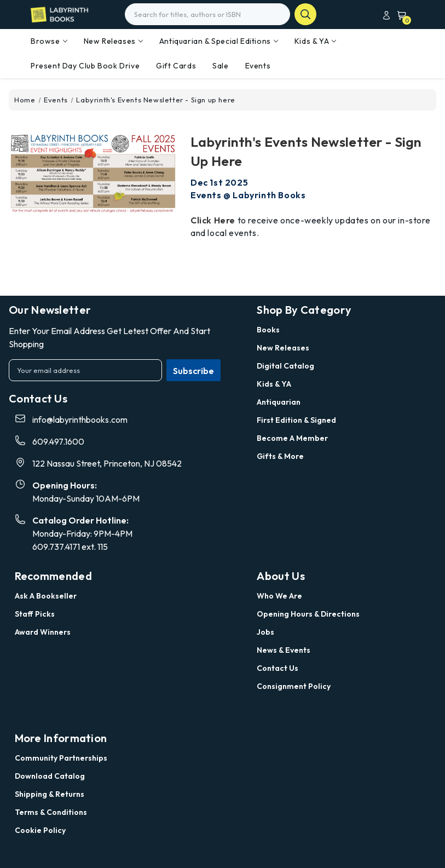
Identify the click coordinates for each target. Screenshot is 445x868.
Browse (49, 41)
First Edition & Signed (296, 420)
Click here (213, 220)
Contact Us (278, 668)
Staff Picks (35, 614)
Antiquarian (279, 402)
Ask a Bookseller (46, 596)
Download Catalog (50, 776)
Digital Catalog (285, 366)
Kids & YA (315, 41)
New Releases (113, 41)
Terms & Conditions (51, 812)
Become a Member (292, 438)
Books (268, 330)
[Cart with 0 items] (400, 15)
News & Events (284, 650)
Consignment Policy (294, 686)
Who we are (279, 596)
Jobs (265, 632)
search (305, 14)
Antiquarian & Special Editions (219, 41)
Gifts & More (280, 456)
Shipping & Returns (50, 794)
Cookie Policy (40, 830)
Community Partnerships (61, 758)
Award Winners (43, 632)
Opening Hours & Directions (308, 614)
